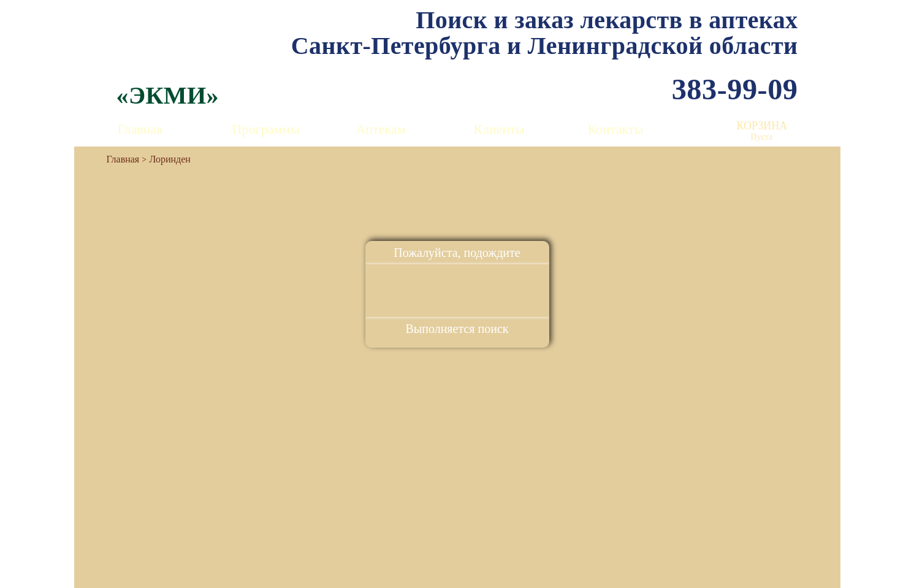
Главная (140, 129)
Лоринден (170, 159)
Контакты (616, 129)
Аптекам (381, 129)
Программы (266, 129)
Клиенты (499, 129)
